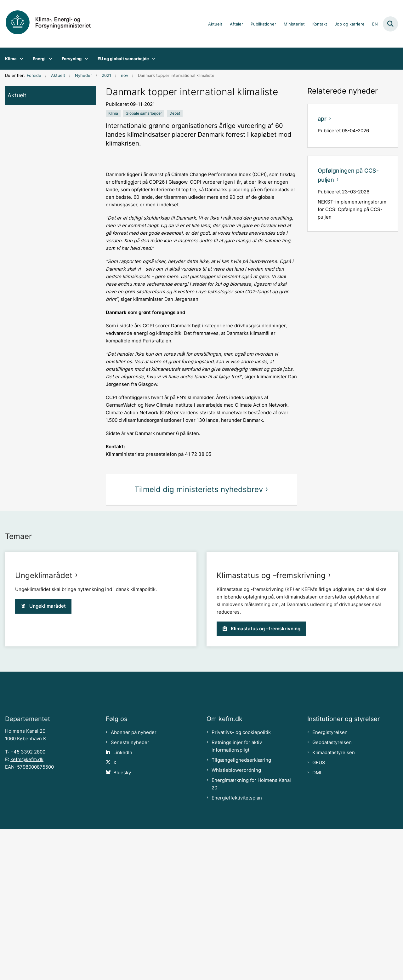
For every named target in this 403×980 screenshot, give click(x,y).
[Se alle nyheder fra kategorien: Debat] (175, 113)
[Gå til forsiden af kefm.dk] (53, 24)
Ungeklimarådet (44, 575)
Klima (11, 59)
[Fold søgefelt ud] (390, 24)
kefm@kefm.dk (27, 911)
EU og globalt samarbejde (123, 59)
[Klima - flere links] (20, 59)
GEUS (319, 914)
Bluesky (122, 924)
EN (375, 24)
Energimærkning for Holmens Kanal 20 (251, 935)
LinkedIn (123, 904)
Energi (39, 59)
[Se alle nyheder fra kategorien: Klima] (113, 113)
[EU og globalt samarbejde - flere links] (152, 59)
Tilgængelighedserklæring (241, 911)
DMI (317, 924)
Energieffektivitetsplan (237, 949)
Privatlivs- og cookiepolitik (241, 884)
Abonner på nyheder (134, 884)
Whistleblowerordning (236, 921)
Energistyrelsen (330, 884)
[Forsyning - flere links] (85, 59)
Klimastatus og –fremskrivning (271, 711)
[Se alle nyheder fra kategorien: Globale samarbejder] (144, 113)
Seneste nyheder (130, 894)
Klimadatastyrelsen (334, 904)
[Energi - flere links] (49, 59)
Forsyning (72, 59)
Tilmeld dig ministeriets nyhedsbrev (199, 489)
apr (322, 119)
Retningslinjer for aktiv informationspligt (237, 897)
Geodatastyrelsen (332, 894)
